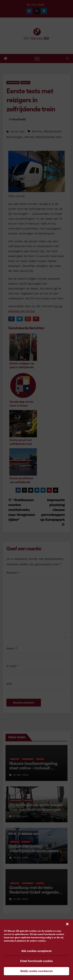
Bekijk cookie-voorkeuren (37, 971)
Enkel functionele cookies (36, 961)
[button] (67, 924)
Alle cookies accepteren (36, 951)
